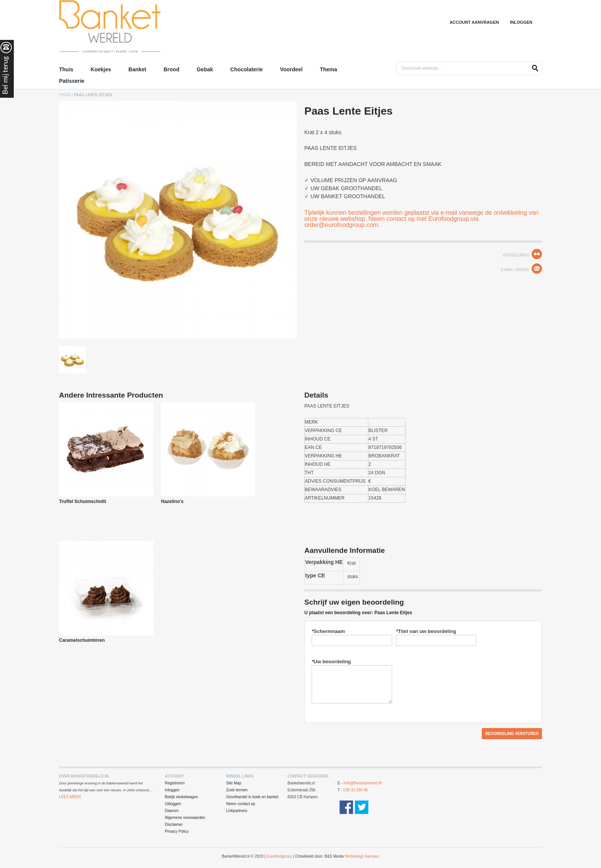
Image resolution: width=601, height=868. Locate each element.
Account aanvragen (474, 22)
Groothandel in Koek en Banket (126, 29)
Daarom (172, 811)
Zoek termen (237, 790)
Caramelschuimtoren (82, 640)
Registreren (175, 783)
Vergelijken (516, 255)
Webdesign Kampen (362, 856)
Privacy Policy (177, 831)
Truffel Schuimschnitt (83, 501)
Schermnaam (328, 631)
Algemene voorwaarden (185, 818)
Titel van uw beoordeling (426, 631)
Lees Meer (70, 797)
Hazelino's (172, 501)
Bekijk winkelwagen (181, 797)
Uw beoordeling (331, 662)
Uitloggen (173, 804)
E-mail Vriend (515, 270)
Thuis (65, 95)
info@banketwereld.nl (363, 783)
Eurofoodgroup (279, 856)
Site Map (234, 783)
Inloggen (521, 22)
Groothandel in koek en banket (252, 797)
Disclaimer (174, 824)
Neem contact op (241, 804)
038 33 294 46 (356, 790)
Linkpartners (237, 811)
